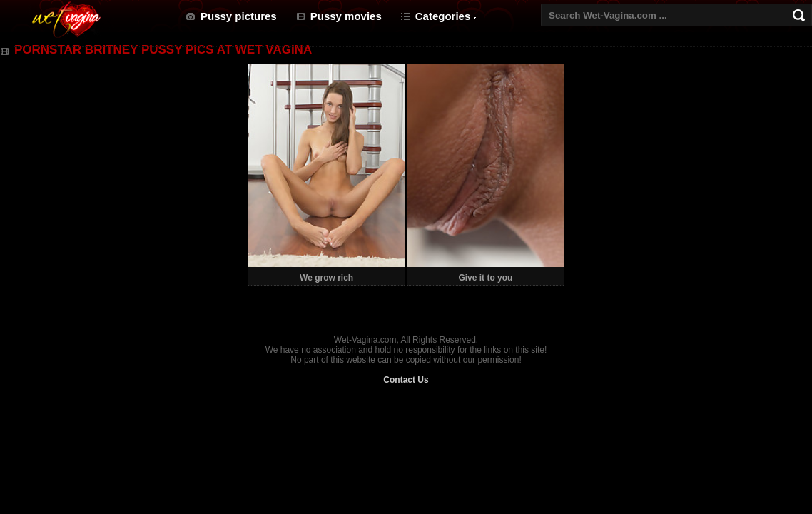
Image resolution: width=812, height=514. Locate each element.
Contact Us (406, 380)
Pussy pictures (239, 16)
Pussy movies (346, 16)
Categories (443, 16)
